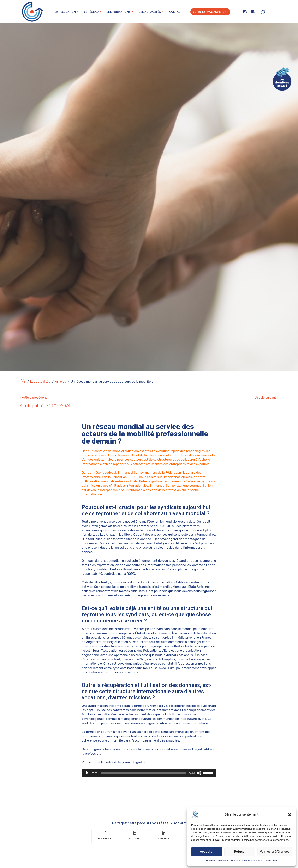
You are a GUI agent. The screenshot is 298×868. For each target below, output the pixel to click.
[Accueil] (23, 375)
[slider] (143, 766)
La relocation (65, 12)
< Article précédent (33, 391)
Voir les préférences (275, 852)
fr (245, 12)
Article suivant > (267, 391)
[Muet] (199, 766)
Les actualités (150, 12)
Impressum (270, 861)
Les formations (119, 12)
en (253, 12)
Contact (176, 12)
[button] (290, 815)
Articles (60, 375)
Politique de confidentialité (247, 861)
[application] (149, 766)
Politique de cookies (218, 861)
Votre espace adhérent (210, 12)
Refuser (240, 852)
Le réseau (91, 12)
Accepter (207, 852)
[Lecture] (87, 766)
